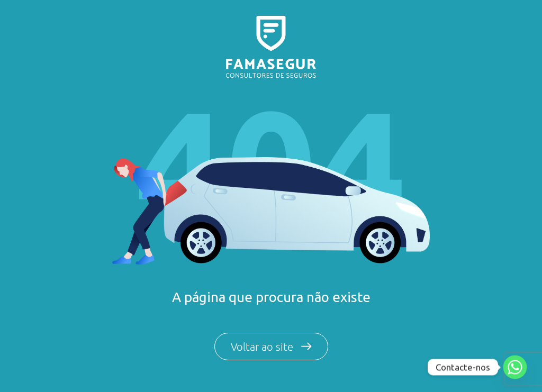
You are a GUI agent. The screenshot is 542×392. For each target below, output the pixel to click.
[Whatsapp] (515, 367)
